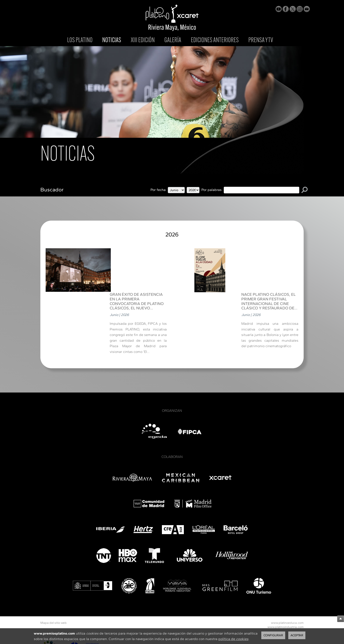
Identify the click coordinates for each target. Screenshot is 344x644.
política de (233, 639)
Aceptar (297, 635)
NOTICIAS (112, 41)
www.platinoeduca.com (287, 579)
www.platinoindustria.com (286, 583)
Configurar (273, 635)
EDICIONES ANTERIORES (215, 41)
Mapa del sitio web (54, 579)
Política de (127, 613)
